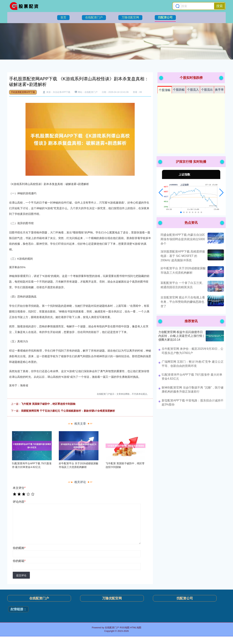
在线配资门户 (94, 17)
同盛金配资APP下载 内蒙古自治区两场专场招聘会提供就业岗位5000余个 (183, 239)
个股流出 (207, 90)
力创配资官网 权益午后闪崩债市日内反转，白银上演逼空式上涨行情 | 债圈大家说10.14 (181, 336)
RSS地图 (125, 628)
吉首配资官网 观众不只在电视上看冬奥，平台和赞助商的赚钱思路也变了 (183, 302)
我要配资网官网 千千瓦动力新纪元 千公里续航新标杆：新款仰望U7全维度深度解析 (68, 411)
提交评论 (21, 575)
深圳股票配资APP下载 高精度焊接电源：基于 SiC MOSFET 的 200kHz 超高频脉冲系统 (183, 256)
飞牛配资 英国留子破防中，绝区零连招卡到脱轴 (48, 404)
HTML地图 (136, 628)
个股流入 (193, 90)
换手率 (219, 90)
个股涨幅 (165, 90)
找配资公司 (165, 17)
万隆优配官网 (130, 17)
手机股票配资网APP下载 (23, 92)
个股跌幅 (179, 90)
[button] (161, 193)
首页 (63, 17)
